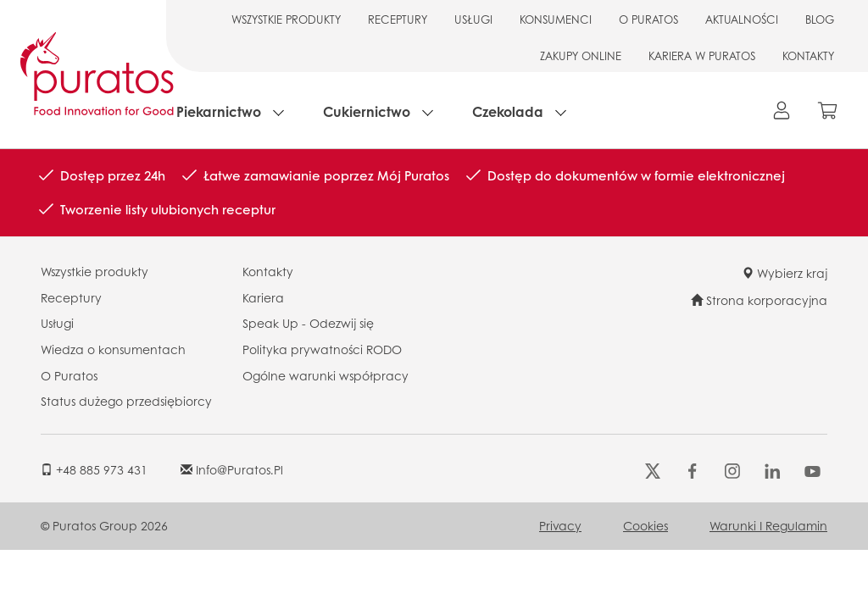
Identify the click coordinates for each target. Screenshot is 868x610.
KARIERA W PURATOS (702, 55)
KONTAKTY (808, 55)
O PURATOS (648, 19)
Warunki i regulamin (768, 525)
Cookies (645, 525)
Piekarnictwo (219, 111)
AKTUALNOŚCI (742, 19)
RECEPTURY (398, 19)
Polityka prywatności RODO (322, 349)
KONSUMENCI (556, 19)
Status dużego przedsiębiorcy (126, 401)
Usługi (57, 323)
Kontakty (268, 271)
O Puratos (69, 375)
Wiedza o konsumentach (113, 349)
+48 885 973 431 (94, 469)
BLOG (820, 19)
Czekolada (508, 111)
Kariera (263, 297)
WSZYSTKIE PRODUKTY (286, 19)
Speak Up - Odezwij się (308, 323)
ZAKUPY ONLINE (581, 55)
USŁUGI (473, 19)
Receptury (71, 297)
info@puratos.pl (232, 469)
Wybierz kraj (785, 273)
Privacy (560, 525)
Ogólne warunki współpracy (325, 375)
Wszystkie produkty (95, 271)
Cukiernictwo (367, 111)
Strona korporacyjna (759, 300)
